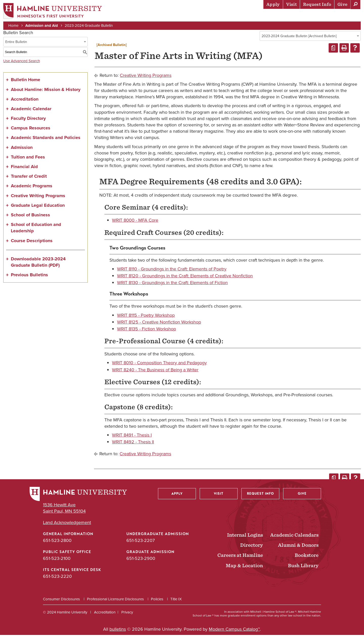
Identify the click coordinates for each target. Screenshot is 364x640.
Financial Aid (24, 172)
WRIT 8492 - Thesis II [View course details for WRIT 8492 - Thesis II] (133, 447)
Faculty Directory (28, 123)
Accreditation (25, 104)
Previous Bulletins (29, 280)
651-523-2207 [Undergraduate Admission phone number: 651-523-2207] (141, 545)
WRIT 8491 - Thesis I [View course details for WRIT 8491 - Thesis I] (132, 440)
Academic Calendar (31, 114)
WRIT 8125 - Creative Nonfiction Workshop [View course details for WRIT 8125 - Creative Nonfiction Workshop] (159, 327)
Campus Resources (31, 133)
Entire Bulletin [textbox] (16, 47)
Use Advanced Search (22, 66)
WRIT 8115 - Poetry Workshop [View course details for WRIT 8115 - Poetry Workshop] (146, 320)
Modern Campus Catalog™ (234, 634)
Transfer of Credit (29, 181)
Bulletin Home (26, 85)
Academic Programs (32, 191)
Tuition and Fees (28, 162)
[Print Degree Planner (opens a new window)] (333, 53)
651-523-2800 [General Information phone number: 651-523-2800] (57, 545)
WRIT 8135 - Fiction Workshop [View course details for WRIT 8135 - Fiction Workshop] (146, 334)
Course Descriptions (32, 245)
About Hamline (342, 16)
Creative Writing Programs (38, 200)
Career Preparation (296, 16)
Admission (22, 152)
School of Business (30, 220)
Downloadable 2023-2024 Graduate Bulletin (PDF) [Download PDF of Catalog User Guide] (38, 267)
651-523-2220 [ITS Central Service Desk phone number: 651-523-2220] (57, 581)
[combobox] (310, 41)
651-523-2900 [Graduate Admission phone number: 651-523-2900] (141, 563)
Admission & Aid (180, 16)
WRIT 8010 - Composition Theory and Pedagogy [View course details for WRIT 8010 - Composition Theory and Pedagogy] (159, 368)
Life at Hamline (250, 16)
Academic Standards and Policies (46, 143)
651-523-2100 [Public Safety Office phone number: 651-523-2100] (57, 563)
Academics (215, 16)
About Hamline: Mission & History (46, 94)
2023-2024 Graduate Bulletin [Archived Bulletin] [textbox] (299, 41)
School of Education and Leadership (36, 233)
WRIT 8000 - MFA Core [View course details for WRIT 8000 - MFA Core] (135, 225)
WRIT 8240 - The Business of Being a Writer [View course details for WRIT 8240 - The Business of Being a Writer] (155, 375)
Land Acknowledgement (67, 528)
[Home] (54, 12)
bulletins (118, 634)
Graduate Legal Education (38, 210)
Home (15, 26)
